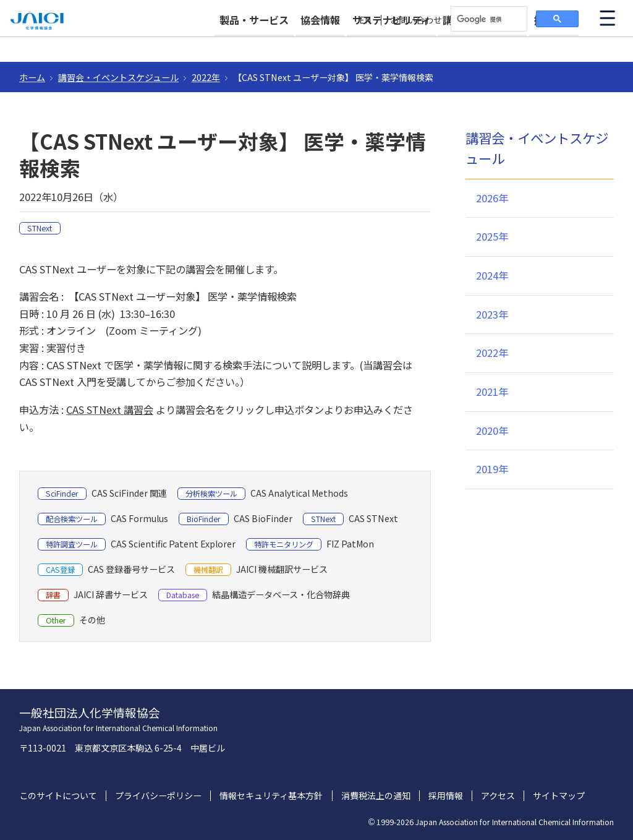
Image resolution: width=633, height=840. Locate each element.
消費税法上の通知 (376, 796)
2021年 (492, 392)
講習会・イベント (469, 45)
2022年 (206, 77)
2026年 (492, 198)
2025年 (492, 236)
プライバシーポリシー (158, 796)
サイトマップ (559, 796)
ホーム (32, 77)
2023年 (492, 314)
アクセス (498, 796)
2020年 (492, 431)
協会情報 (281, 45)
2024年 (492, 275)
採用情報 (554, 45)
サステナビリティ (365, 45)
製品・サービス (202, 45)
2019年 (492, 469)
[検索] (488, 19)
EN (365, 20)
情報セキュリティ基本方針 (271, 796)
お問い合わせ (416, 20)
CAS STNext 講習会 (110, 409)
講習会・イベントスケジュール (118, 77)
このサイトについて (58, 796)
